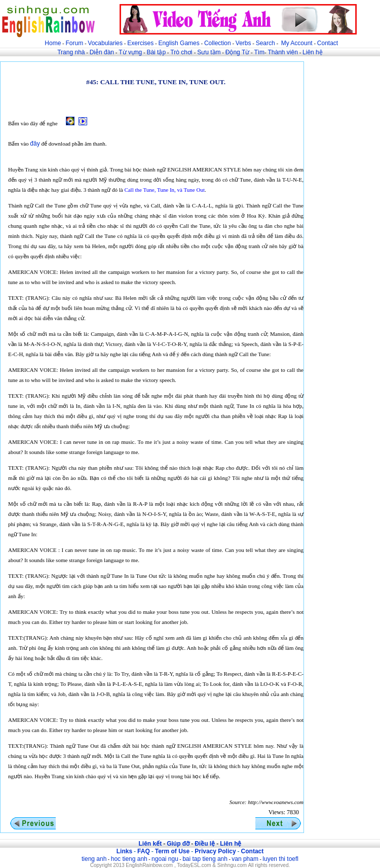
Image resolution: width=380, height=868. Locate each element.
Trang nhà (71, 52)
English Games (179, 43)
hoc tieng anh (129, 859)
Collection (218, 43)
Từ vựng (130, 52)
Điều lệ (205, 844)
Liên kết (150, 844)
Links (124, 851)
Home (53, 43)
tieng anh (94, 859)
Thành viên (283, 52)
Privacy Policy (215, 851)
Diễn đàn (102, 52)
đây (35, 144)
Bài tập (156, 52)
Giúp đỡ (178, 844)
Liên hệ (313, 52)
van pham (245, 859)
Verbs (243, 43)
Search (265, 43)
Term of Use (172, 851)
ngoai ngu (165, 859)
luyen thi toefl (280, 859)
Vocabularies (105, 43)
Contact (328, 43)
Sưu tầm (209, 52)
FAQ (144, 851)
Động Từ (237, 52)
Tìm (259, 52)
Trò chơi (182, 52)
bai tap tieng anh (205, 859)
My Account (297, 43)
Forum (74, 43)
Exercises (140, 43)
